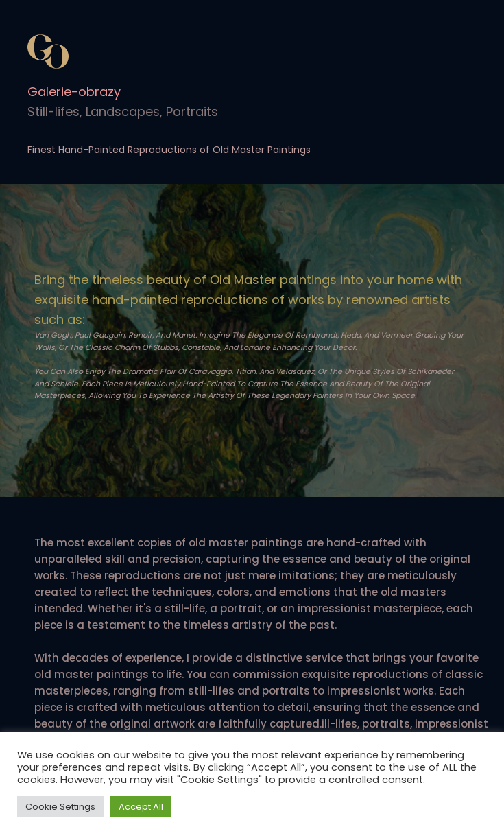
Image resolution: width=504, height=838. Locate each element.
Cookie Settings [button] (60, 807)
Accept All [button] (141, 807)
